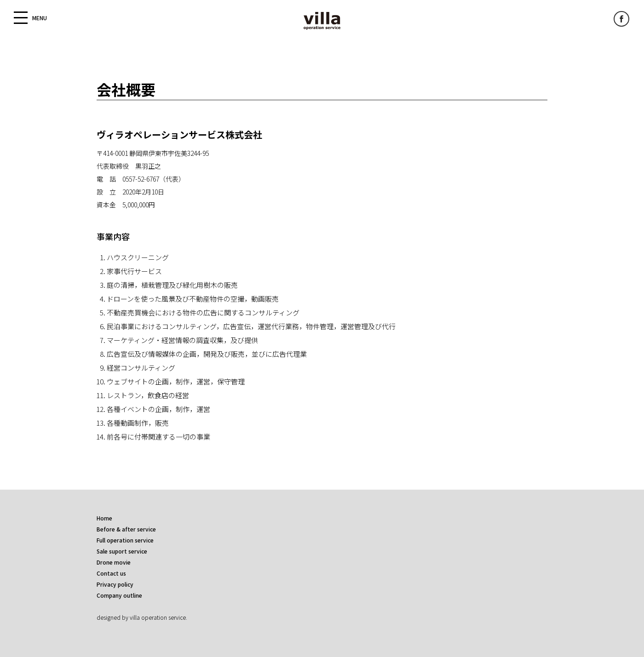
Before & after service (126, 529)
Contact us (111, 573)
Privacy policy (115, 584)
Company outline (119, 595)
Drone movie (114, 562)
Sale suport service (122, 551)
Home (104, 518)
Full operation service (125, 540)
